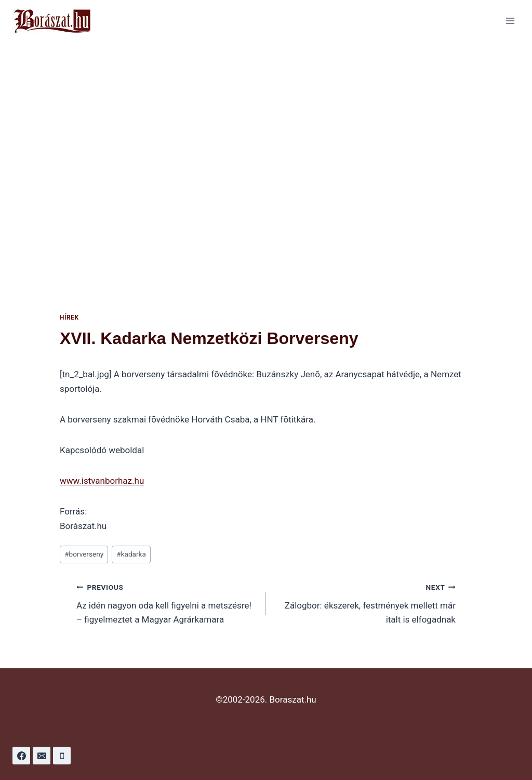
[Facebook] (21, 756)
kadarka (131, 554)
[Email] (42, 756)
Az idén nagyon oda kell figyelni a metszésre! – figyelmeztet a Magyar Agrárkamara (167, 602)
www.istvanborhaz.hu (102, 481)
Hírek (69, 318)
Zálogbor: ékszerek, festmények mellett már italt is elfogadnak (365, 602)
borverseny (84, 554)
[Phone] (62, 756)
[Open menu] (510, 21)
